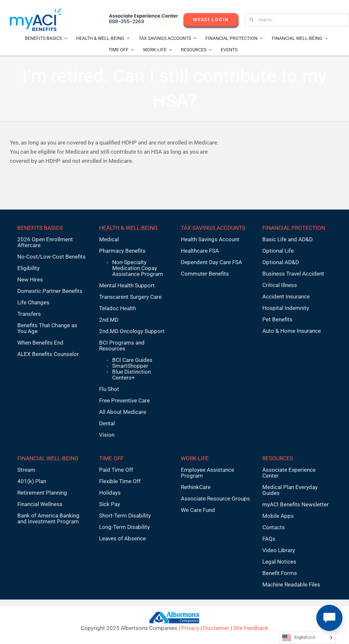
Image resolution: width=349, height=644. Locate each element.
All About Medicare (123, 412)
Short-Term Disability (125, 516)
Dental (107, 423)
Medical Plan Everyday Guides (290, 490)
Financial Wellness (40, 504)
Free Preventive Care (124, 400)
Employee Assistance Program (208, 473)
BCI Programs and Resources (122, 346)
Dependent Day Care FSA (211, 262)
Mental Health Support (127, 285)
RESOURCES (278, 458)
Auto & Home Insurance (292, 331)
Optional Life (278, 251)
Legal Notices (279, 562)
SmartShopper (130, 366)
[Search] (252, 20)
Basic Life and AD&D (288, 239)
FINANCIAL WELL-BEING (48, 458)
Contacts (274, 527)
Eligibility (28, 268)
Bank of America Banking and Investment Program (48, 518)
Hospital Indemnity (286, 308)
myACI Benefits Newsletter (296, 504)
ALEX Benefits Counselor (48, 354)
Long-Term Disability (124, 527)
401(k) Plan (32, 481)
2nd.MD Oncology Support (132, 331)
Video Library (279, 550)
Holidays (110, 493)
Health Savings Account (210, 239)
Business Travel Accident (293, 274)
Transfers (29, 314)
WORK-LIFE (195, 458)
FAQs (269, 539)
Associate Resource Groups (215, 499)
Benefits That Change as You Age (47, 328)
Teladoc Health (118, 308)
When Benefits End (40, 343)
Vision (107, 435)
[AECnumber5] (144, 12)
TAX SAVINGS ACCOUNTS (213, 228)
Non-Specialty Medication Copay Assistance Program (138, 268)
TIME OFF (111, 458)
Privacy (190, 628)
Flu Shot (109, 389)
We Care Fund (198, 510)
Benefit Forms (280, 573)
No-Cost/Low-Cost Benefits (52, 257)
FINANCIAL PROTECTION (294, 228)
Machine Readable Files (291, 585)
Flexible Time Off (120, 481)
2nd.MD (109, 320)
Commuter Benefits (205, 274)
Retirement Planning (42, 493)
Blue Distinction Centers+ (131, 375)
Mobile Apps (278, 516)
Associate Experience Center (289, 473)
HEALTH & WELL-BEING (128, 228)
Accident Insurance (286, 297)
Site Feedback (251, 628)
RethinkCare (196, 487)
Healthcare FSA (200, 251)
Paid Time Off (116, 470)
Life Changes (33, 302)
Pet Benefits (277, 319)
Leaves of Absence (122, 538)
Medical (109, 239)
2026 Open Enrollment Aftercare (45, 242)
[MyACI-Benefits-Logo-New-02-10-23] (36, 11)
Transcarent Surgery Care (130, 297)
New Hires (30, 280)
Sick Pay (110, 504)
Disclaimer (216, 628)
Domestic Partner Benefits (50, 291)
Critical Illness (280, 285)
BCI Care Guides (132, 360)
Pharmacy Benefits (122, 251)
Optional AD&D (281, 262)
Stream (26, 470)
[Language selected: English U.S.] (307, 638)
